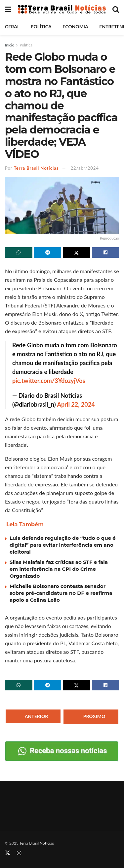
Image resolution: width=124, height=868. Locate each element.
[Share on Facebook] (106, 252)
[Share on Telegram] (48, 252)
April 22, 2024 (76, 404)
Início (10, 45)
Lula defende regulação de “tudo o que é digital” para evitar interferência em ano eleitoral (63, 545)
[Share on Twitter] (77, 252)
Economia (75, 27)
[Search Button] (116, 9)
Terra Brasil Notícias (36, 168)
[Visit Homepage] (62, 9)
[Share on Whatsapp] (19, 252)
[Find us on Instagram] (19, 853)
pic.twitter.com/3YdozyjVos (49, 381)
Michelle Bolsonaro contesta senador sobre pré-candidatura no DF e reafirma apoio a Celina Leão (61, 593)
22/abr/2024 (85, 168)
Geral (12, 27)
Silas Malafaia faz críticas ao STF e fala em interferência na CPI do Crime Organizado (59, 569)
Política (41, 27)
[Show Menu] (8, 9)
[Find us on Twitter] (8, 853)
